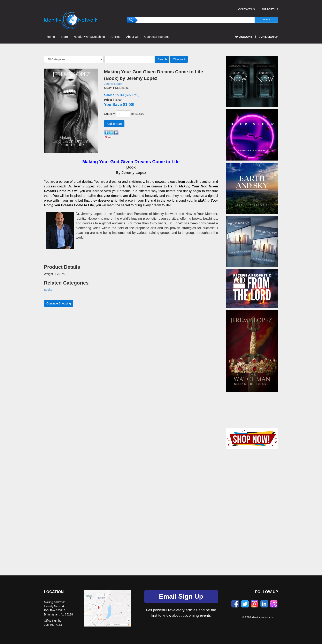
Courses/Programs (157, 37)
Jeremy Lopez (113, 84)
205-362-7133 (53, 625)
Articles (115, 37)
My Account (243, 37)
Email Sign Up (268, 37)
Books (48, 290)
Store (64, 37)
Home (51, 37)
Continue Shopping (59, 303)
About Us (132, 37)
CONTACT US (247, 9)
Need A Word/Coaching (89, 37)
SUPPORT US (270, 9)
